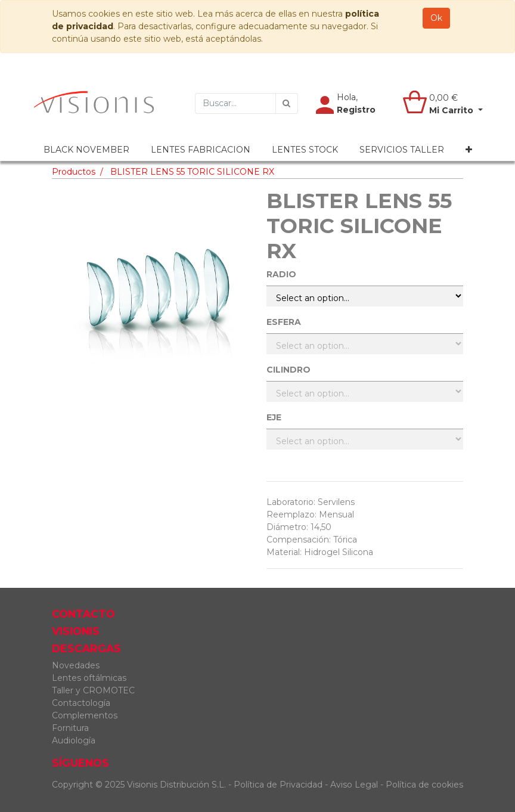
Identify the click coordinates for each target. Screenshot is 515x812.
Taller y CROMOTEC (93, 690)
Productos (74, 172)
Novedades (76, 665)
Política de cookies (424, 785)
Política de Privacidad (278, 785)
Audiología (74, 740)
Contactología (81, 703)
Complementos (85, 715)
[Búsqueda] (287, 103)
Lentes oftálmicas (89, 678)
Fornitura (70, 728)
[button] (469, 150)
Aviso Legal (355, 785)
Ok (436, 18)
